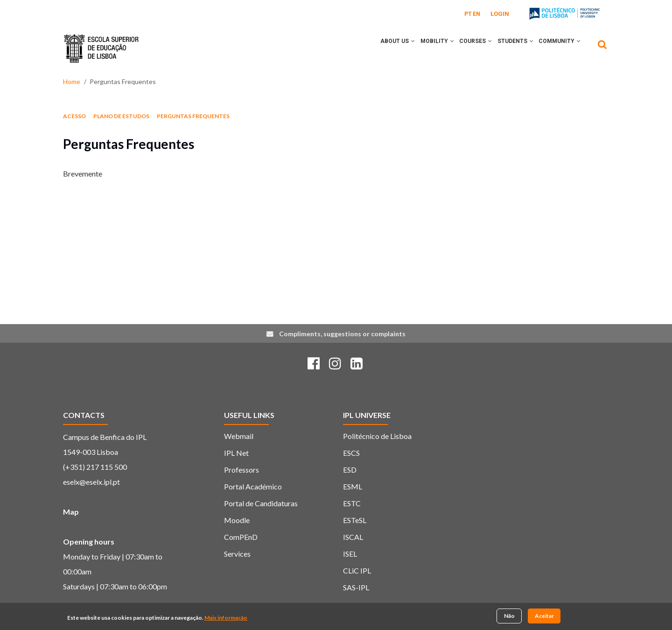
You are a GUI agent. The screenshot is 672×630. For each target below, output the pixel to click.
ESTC (352, 503)
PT (468, 14)
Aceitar (544, 617)
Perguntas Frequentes (193, 116)
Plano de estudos (121, 116)
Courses (466, 48)
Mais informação (226, 618)
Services (237, 554)
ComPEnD (241, 537)
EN (476, 14)
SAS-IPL (356, 587)
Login (500, 14)
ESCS (351, 453)
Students (509, 48)
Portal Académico (253, 486)
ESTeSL (355, 520)
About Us (380, 48)
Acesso (74, 116)
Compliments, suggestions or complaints (342, 334)
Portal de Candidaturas (261, 503)
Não (509, 617)
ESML (353, 486)
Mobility (423, 48)
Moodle (237, 520)
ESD (350, 470)
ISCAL (353, 537)
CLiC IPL (357, 570)
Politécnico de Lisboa (377, 436)
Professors (241, 470)
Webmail (239, 436)
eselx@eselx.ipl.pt (91, 482)
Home (72, 81)
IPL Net (236, 453)
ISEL (350, 554)
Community (558, 48)
